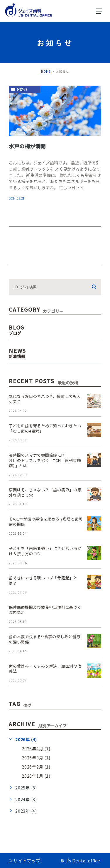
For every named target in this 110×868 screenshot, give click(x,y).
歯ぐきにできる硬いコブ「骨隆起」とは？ (43, 580)
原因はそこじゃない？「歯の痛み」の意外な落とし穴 (45, 492)
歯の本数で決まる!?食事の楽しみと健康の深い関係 (45, 639)
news (22, 89)
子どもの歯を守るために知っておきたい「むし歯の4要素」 (45, 428)
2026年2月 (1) (36, 767)
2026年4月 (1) (36, 749)
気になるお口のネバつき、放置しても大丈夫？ (45, 399)
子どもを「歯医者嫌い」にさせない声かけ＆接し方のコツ (45, 551)
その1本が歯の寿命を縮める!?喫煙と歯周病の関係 (46, 522)
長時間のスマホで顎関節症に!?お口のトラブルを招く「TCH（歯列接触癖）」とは (45, 460)
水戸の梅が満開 (27, 146)
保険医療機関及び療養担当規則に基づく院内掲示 (45, 610)
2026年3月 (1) (36, 758)
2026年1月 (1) (36, 776)
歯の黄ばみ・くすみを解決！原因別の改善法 (45, 669)
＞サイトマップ (24, 860)
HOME (46, 71)
